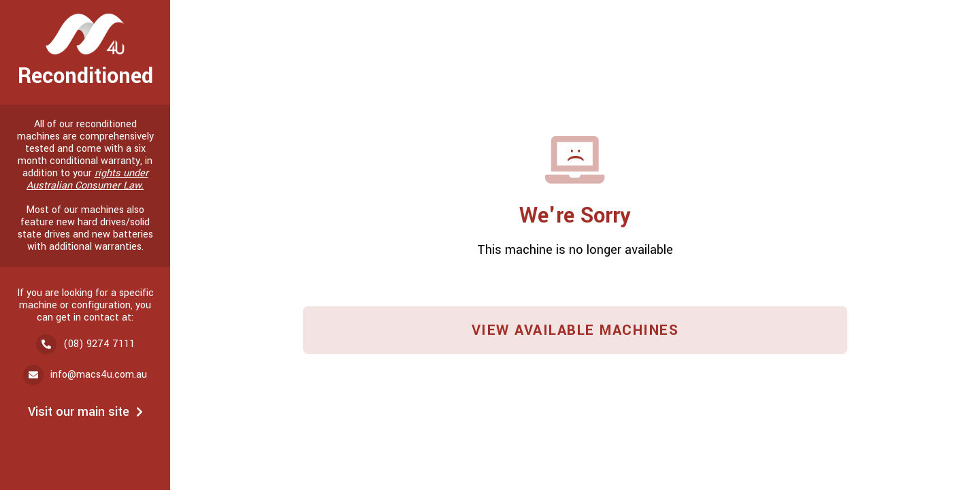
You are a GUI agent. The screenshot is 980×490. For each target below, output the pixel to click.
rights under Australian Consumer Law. (87, 179)
